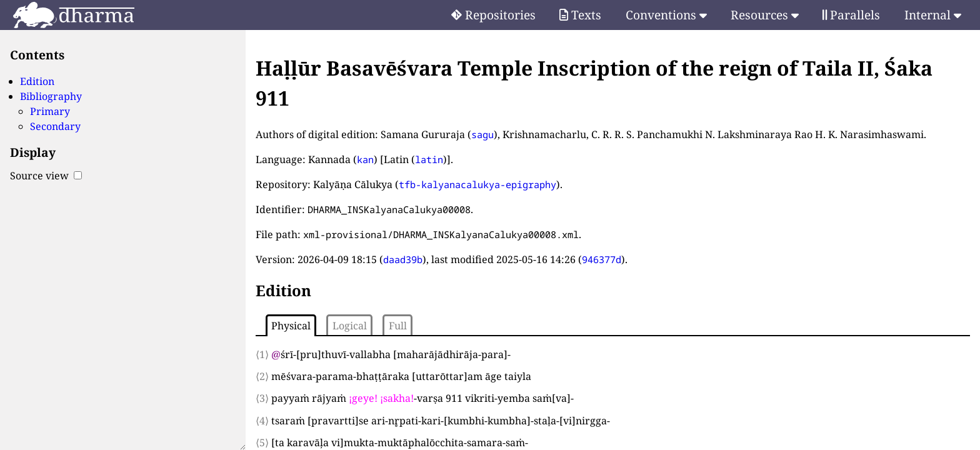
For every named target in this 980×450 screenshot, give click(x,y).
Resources (765, 15)
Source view (46, 176)
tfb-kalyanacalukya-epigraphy (477, 184)
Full (398, 326)
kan (365, 159)
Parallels (851, 15)
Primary (50, 111)
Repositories (493, 15)
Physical (291, 326)
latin (429, 159)
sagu (482, 134)
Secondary (55, 126)
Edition (37, 81)
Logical (350, 326)
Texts (580, 15)
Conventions (666, 15)
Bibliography (51, 96)
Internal (933, 15)
